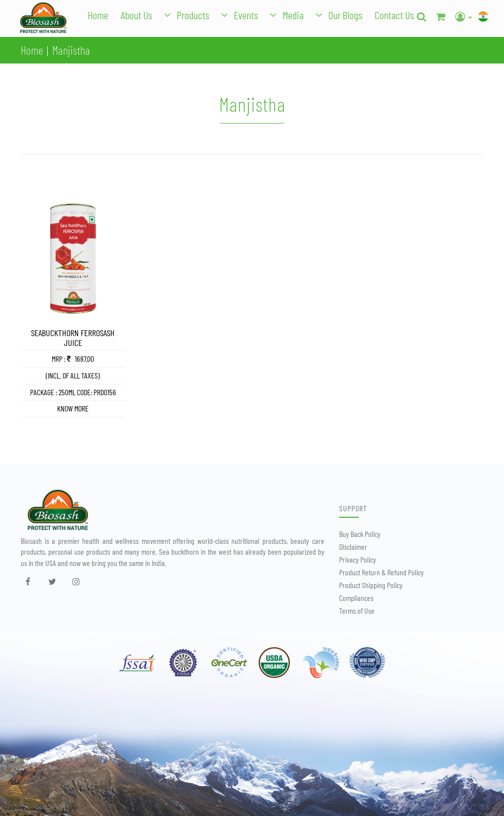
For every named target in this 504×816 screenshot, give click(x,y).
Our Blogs (345, 15)
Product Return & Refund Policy (381, 572)
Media (293, 15)
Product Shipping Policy (371, 585)
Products (193, 15)
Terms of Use (357, 611)
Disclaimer (353, 547)
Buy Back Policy (360, 534)
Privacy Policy (358, 559)
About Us (136, 15)
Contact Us (394, 15)
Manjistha (71, 50)
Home (98, 15)
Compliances (356, 598)
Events (246, 15)
